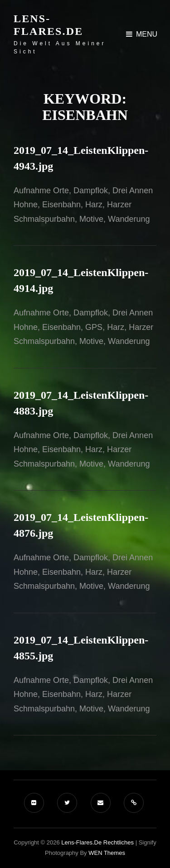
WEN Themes (107, 853)
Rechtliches (119, 842)
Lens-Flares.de (48, 25)
